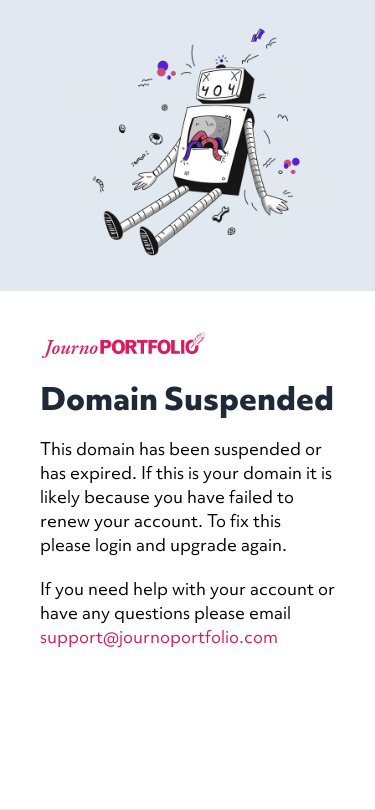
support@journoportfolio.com (159, 636)
